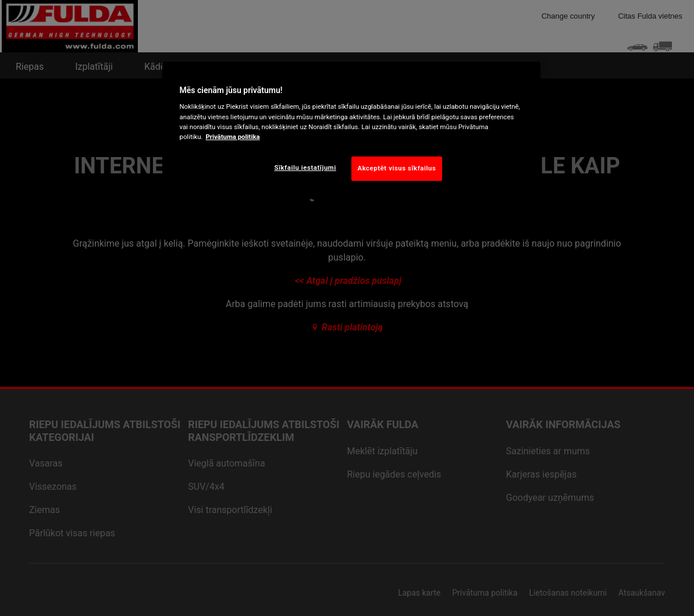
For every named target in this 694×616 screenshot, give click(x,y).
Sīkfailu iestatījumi (305, 168)
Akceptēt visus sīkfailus (397, 168)
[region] (351, 130)
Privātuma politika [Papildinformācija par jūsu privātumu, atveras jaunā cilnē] (232, 137)
